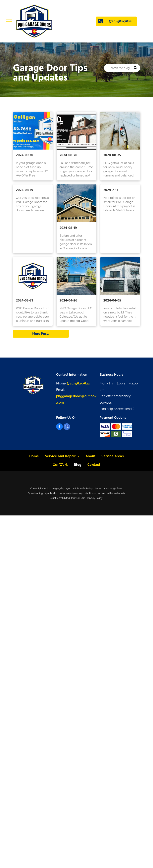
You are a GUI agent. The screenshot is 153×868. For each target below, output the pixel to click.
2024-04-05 (112, 301)
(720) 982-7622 (78, 383)
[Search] (122, 68)
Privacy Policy (95, 498)
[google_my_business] (67, 427)
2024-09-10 (25, 155)
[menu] (9, 21)
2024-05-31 (24, 301)
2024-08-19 (25, 190)
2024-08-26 (68, 155)
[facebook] (59, 427)
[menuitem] (34, 456)
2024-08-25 (112, 155)
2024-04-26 (68, 301)
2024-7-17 (111, 190)
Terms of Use (78, 498)
